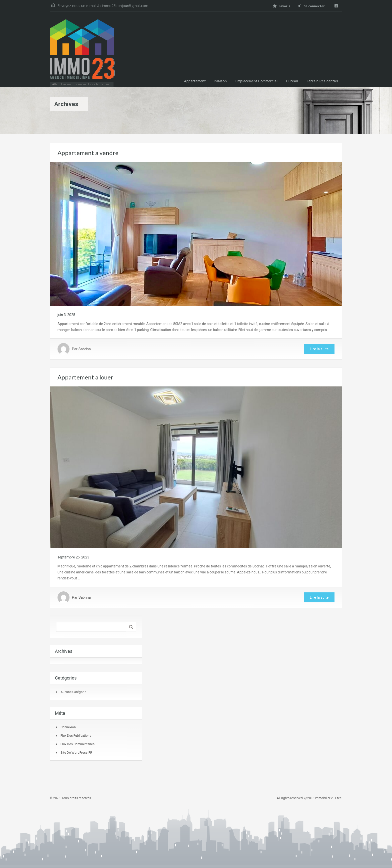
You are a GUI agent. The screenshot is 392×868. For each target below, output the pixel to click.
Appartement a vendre (88, 153)
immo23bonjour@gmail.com (125, 6)
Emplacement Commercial (256, 81)
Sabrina (85, 349)
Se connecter (311, 6)
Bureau (292, 81)
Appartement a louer (85, 377)
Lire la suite (319, 349)
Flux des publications (76, 736)
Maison (220, 81)
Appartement (195, 81)
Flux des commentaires (77, 744)
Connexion (68, 727)
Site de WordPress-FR (76, 753)
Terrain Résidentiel (322, 81)
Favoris (281, 6)
